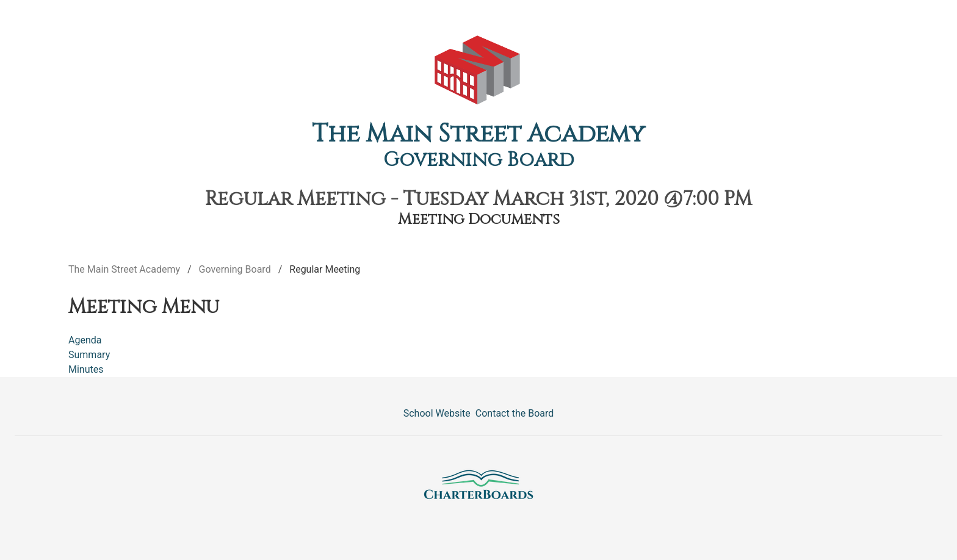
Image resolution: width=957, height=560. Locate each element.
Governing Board (479, 160)
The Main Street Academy (478, 134)
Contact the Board (515, 413)
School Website (437, 413)
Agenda (85, 340)
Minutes (86, 369)
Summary (89, 355)
